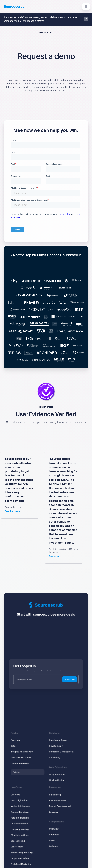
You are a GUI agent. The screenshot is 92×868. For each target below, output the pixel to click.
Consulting (54, 761)
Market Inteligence (22, 807)
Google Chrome (56, 777)
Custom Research (22, 767)
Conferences (19, 844)
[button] (86, 7)
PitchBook (54, 833)
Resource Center (57, 801)
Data (15, 751)
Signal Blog (54, 796)
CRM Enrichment (21, 823)
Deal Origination (21, 801)
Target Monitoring (22, 855)
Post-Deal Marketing (23, 860)
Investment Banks (57, 745)
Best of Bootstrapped (59, 807)
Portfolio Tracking (22, 817)
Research (18, 865)
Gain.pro (53, 843)
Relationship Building (23, 849)
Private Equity (56, 751)
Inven (52, 838)
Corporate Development (60, 756)
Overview (18, 745)
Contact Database (22, 812)
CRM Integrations (21, 833)
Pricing (19, 775)
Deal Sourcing (20, 839)
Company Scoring (22, 828)
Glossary (53, 812)
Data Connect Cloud (23, 761)
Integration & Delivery (24, 756)
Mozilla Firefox (56, 782)
